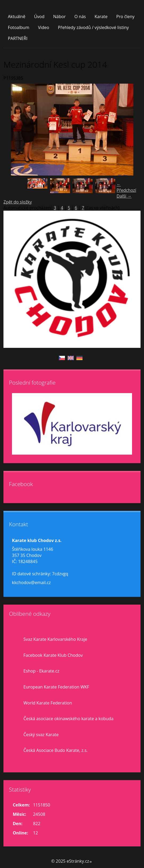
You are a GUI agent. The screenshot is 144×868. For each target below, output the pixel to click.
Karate (101, 17)
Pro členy (125, 17)
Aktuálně (17, 17)
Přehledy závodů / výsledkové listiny (94, 27)
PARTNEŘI (18, 38)
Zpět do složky (18, 202)
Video (44, 27)
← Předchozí (126, 187)
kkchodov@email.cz (31, 582)
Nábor (59, 17)
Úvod (39, 17)
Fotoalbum (18, 27)
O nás (80, 17)
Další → (124, 196)
